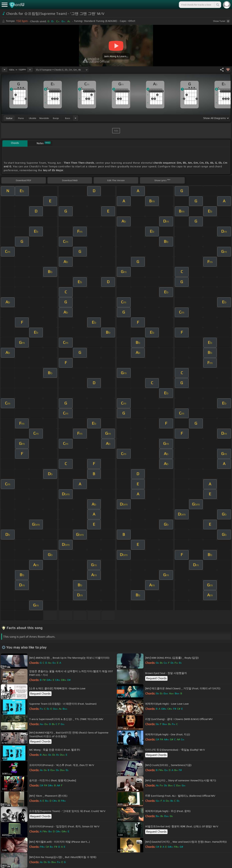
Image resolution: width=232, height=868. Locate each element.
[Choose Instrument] (75, 118)
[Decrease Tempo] (4, 70)
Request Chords (156, 678)
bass (68, 118)
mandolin (44, 118)
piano (21, 118)
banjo (56, 118)
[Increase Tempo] (30, 70)
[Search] (217, 5)
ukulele (32, 118)
